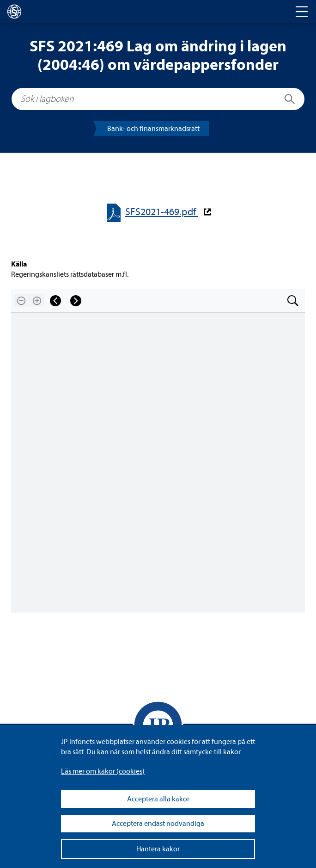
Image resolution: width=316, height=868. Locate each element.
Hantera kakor (158, 849)
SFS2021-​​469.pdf (162, 212)
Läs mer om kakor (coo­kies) (103, 771)
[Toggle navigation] (302, 12)
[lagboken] (14, 12)
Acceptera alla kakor (158, 799)
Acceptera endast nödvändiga (158, 824)
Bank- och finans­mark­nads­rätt (153, 129)
